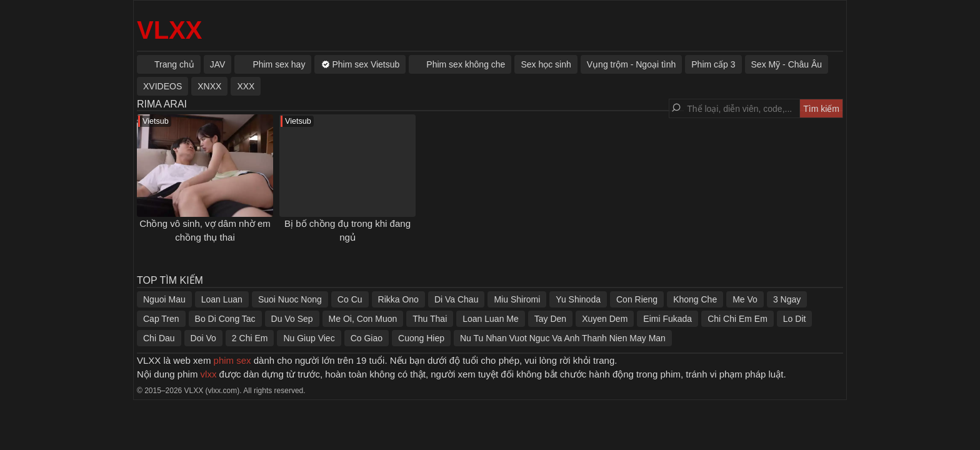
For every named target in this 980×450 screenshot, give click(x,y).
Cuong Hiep (421, 338)
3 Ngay (787, 299)
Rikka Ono (398, 299)
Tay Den (550, 319)
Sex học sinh (546, 64)
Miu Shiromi (517, 299)
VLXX (169, 30)
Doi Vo (203, 338)
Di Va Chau (457, 299)
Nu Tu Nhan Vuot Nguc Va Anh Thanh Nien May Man (563, 338)
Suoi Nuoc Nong (290, 299)
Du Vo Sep (292, 319)
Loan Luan (222, 299)
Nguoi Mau (164, 299)
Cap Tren (161, 319)
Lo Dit (795, 319)
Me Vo (745, 299)
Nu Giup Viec (309, 338)
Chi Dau (159, 338)
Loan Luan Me (491, 319)
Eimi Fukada (667, 319)
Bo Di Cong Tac (225, 319)
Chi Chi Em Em (737, 319)
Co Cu (350, 299)
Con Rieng (637, 299)
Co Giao (367, 338)
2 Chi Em (250, 338)
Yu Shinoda (578, 299)
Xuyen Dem (605, 319)
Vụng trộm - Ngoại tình (632, 64)
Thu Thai (430, 319)
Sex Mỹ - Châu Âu (787, 64)
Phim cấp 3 (713, 64)
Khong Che (695, 299)
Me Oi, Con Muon (363, 319)
